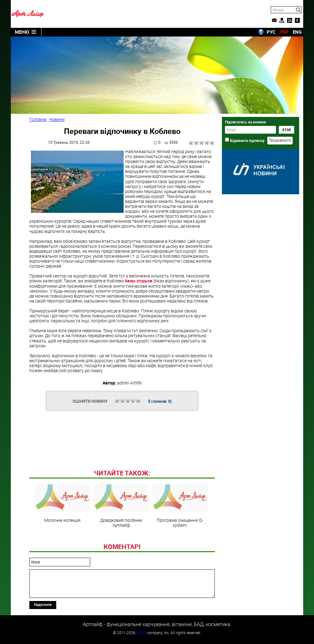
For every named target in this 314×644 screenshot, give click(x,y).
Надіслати (43, 604)
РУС (271, 32)
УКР (284, 32)
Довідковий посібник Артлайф (121, 506)
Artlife (141, 633)
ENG (297, 32)
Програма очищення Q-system (180, 506)
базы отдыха (139, 281)
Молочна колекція (62, 503)
